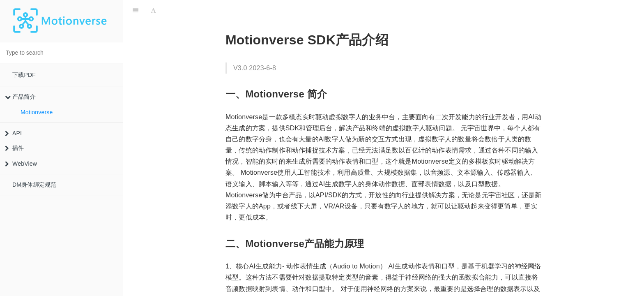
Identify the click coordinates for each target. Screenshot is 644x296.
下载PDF (24, 75)
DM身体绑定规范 (34, 185)
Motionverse (37, 112)
